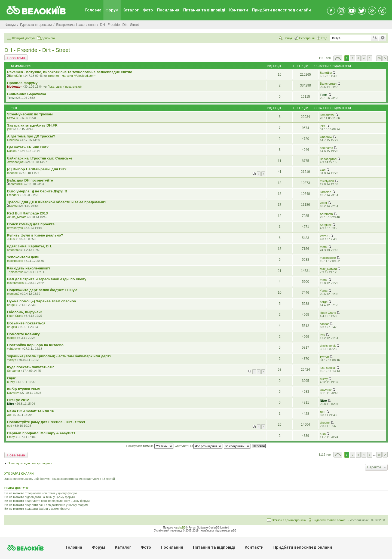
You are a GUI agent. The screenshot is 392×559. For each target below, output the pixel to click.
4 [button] (364, 58)
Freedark (13, 195)
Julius (11, 239)
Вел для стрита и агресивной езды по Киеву (47, 279)
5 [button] (370, 58)
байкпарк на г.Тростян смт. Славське (40, 158)
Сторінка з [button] (338, 58)
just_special (328, 368)
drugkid (12, 327)
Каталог (131, 10)
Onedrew (13, 140)
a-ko (323, 434)
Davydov (13, 393)
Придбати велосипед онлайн (281, 10)
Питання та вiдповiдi (204, 10)
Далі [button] (385, 58)
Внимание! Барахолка (27, 94)
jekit (10, 129)
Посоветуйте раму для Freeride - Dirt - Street (46, 422)
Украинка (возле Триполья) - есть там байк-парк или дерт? (59, 356)
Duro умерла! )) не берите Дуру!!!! (37, 191)
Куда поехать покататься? (30, 367)
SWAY (11, 118)
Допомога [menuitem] (48, 38)
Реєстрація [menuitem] (307, 38)
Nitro (11, 404)
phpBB (182, 528)
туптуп (12, 360)
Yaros (324, 291)
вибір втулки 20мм (24, 389)
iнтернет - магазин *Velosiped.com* (72, 76)
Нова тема (16, 58)
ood (10, 426)
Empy (11, 437)
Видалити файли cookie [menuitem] (329, 520)
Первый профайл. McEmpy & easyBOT (41, 433)
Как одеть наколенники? (29, 268)
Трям (11, 98)
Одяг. (12, 378)
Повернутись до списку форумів (30, 463)
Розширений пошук (383, 38)
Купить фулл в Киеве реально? (35, 235)
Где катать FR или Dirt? (28, 147)
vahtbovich (14, 349)
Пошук (375, 38)
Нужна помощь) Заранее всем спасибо (42, 301)
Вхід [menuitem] (324, 38)
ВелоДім (326, 73)
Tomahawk (327, 115)
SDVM (13, 206)
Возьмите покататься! (27, 323)
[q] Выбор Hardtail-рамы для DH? (37, 169)
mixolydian (327, 181)
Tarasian (326, 192)
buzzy (11, 382)
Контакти (239, 10)
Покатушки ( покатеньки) (65, 87)
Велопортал (328, 84)
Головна (93, 10)
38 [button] (379, 58)
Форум (112, 10)
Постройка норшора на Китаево (35, 345)
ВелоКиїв (15, 76)
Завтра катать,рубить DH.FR (32, 125)
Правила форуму (22, 83)
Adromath (326, 214)
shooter (325, 423)
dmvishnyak (15, 228)
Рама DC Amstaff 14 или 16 (31, 411)
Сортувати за (199, 446)
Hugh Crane (15, 316)
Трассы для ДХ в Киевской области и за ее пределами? (57, 202)
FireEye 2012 (18, 400)
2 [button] (353, 58)
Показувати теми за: (150, 446)
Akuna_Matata (17, 217)
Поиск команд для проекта (31, 224)
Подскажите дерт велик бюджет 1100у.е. (43, 290)
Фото (148, 10)
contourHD (16, 184)
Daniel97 (13, 151)
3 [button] (358, 58)
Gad (323, 170)
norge (11, 305)
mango (12, 338)
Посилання (168, 10)
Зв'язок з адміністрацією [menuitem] (289, 520)
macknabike (15, 261)
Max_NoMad (328, 269)
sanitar (324, 324)
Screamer (14, 371)
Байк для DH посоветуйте (30, 180)
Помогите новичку (23, 334)
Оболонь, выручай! (24, 312)
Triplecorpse (15, 272)
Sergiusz (326, 225)
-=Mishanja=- (16, 162)
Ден (10, 415)
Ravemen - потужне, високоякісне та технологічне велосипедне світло (70, 72)
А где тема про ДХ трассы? (31, 136)
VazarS (325, 236)
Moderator (14, 87)
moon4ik (13, 173)
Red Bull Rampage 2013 (27, 213)
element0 (13, 294)
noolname (326, 148)
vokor (324, 203)
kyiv (322, 335)
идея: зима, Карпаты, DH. (30, 246)
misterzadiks (15, 283)
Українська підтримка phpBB (219, 531)
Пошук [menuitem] (288, 38)
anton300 (13, 250)
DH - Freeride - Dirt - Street (37, 50)
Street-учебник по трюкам (30, 114)
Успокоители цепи (23, 257)
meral (324, 247)
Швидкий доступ (23, 38)
